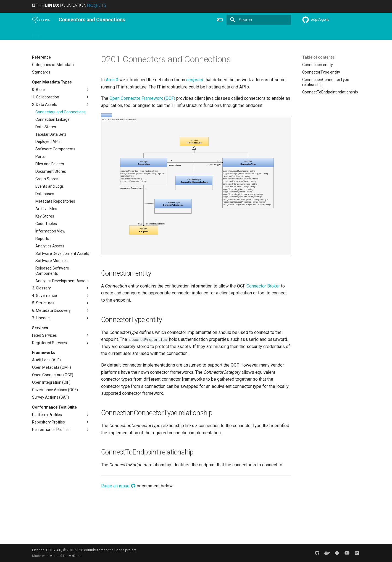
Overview (57, 33)
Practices (239, 33)
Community (120, 33)
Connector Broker (263, 286)
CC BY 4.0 (54, 550)
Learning (96, 33)
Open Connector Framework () (142, 98)
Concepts (215, 33)
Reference (191, 33)
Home (37, 33)
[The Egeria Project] (41, 20)
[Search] (259, 20)
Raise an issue (118, 486)
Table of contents (318, 57)
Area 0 (112, 80)
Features (168, 33)
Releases (145, 33)
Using (77, 33)
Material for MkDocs (65, 556)
